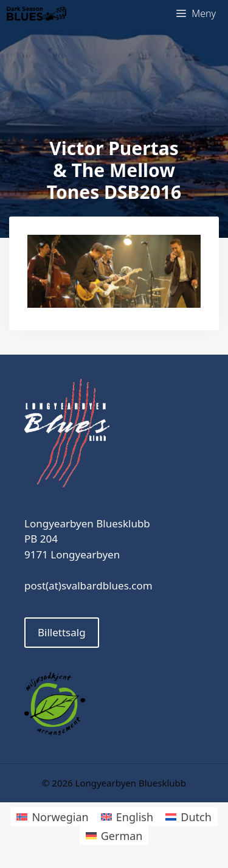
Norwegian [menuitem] (60, 817)
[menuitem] (52, 817)
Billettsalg (62, 632)
